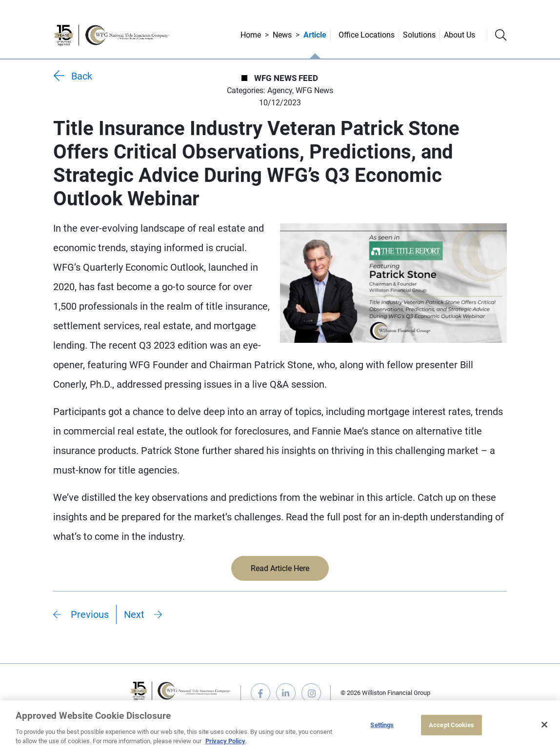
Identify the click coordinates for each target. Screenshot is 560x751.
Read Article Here (280, 568)
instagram (311, 693)
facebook (260, 693)
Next (134, 614)
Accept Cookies (451, 725)
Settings (382, 725)
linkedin (286, 693)
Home (251, 35)
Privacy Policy (225, 741)
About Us (460, 35)
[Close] (544, 725)
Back (82, 76)
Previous (90, 614)
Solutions (419, 35)
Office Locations (367, 35)
